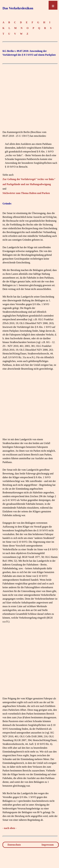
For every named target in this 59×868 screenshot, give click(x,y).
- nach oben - (9, 828)
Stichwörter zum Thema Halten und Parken (26, 193)
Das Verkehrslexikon (18, 8)
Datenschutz (14, 845)
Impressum (48, 845)
